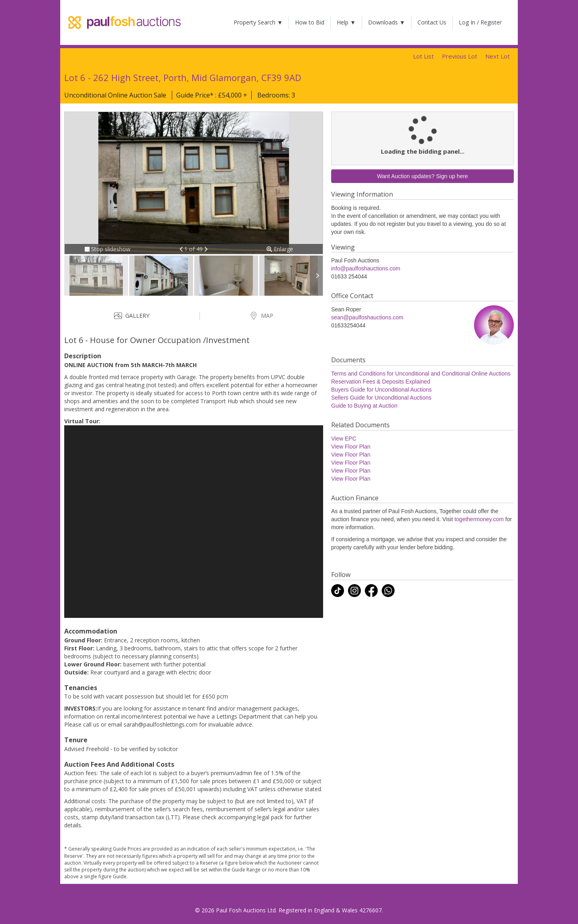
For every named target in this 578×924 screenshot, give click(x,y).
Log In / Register (480, 22)
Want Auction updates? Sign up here (422, 176)
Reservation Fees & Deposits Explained (381, 382)
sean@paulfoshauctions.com (367, 317)
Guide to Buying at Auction (364, 406)
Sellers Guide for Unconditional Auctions (381, 398)
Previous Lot (460, 56)
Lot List (423, 56)
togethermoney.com (479, 519)
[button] (182, 249)
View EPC (344, 439)
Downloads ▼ (387, 22)
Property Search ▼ (258, 22)
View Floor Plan (351, 447)
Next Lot (498, 56)
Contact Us (432, 22)
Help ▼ (346, 22)
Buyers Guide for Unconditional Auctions (382, 390)
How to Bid (310, 22)
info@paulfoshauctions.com (366, 268)
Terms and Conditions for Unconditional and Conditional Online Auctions (421, 374)
